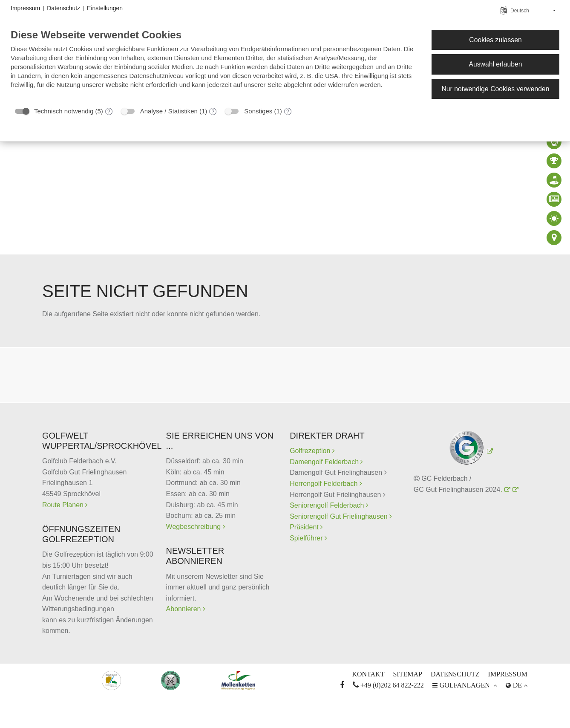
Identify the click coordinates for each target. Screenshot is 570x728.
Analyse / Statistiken (169, 111)
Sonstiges (258, 111)
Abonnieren (184, 609)
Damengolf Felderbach (325, 462)
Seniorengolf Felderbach (328, 505)
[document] (214, 65)
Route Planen (64, 505)
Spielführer (307, 538)
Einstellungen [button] (105, 8)
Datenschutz (455, 674)
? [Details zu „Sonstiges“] (288, 112)
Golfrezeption (312, 451)
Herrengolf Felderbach (325, 484)
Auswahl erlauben (495, 64)
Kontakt (368, 674)
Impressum (508, 674)
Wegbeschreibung (194, 527)
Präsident (305, 527)
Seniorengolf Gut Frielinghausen (340, 516)
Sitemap (407, 674)
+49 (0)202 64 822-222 (388, 685)
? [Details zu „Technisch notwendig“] (109, 112)
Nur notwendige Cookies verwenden (495, 89)
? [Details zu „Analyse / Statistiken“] (213, 112)
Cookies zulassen (495, 40)
